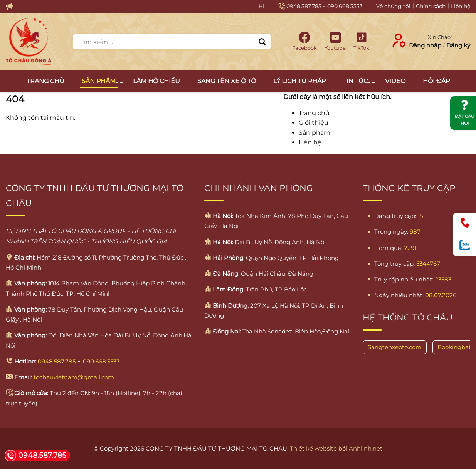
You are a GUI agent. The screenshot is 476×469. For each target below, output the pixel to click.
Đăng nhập (425, 45)
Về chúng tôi (393, 6)
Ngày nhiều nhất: (399, 295)
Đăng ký (458, 45)
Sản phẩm (315, 133)
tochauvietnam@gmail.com (74, 377)
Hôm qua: (388, 248)
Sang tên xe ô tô (227, 81)
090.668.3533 (345, 6)
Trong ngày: (391, 232)
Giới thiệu (314, 123)
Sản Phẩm (100, 81)
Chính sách (431, 6)
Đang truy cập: (395, 216)
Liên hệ (461, 6)
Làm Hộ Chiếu (156, 81)
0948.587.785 (304, 6)
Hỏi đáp (436, 81)
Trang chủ (45, 81)
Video (395, 81)
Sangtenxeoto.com (395, 347)
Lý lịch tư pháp (299, 81)
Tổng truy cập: (394, 264)
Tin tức (356, 81)
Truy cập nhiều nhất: (404, 279)
